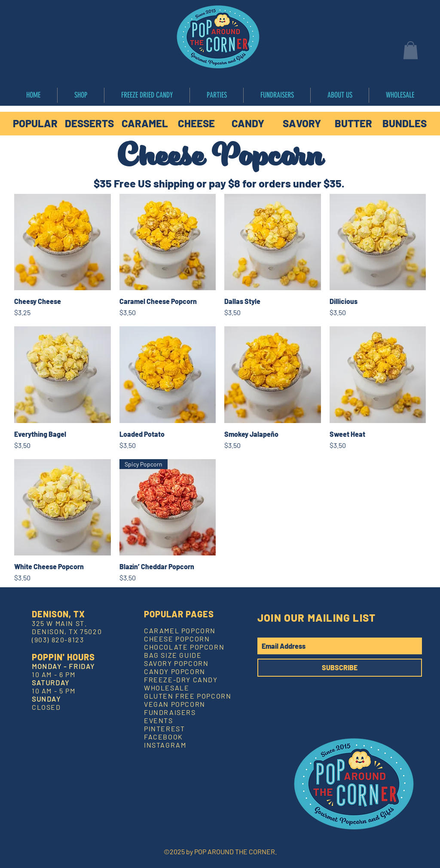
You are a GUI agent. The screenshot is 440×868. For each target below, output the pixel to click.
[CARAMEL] (145, 123)
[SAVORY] (302, 123)
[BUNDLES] (404, 123)
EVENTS (159, 720)
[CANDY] (248, 123)
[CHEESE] (196, 123)
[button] (411, 50)
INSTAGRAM (165, 745)
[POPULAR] (35, 123)
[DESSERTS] (89, 123)
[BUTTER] (353, 123)
